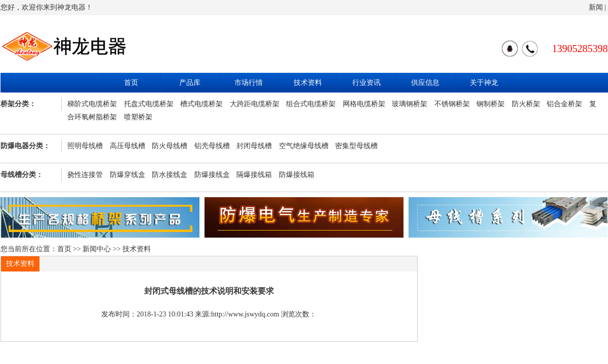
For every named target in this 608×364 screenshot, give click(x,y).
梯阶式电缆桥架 (92, 104)
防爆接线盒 (212, 175)
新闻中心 (97, 249)
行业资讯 (367, 83)
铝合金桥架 (564, 104)
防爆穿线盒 (128, 175)
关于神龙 (484, 83)
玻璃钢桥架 (410, 104)
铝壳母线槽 (212, 146)
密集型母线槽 (356, 146)
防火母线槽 (170, 146)
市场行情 (249, 83)
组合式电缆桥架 (311, 104)
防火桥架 (526, 104)
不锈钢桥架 (452, 104)
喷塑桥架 (138, 117)
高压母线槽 (128, 146)
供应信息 (425, 83)
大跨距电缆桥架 (255, 104)
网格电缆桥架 (364, 104)
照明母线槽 (85, 146)
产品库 (190, 83)
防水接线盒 (170, 175)
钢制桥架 (491, 104)
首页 (131, 83)
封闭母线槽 (254, 146)
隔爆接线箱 (254, 175)
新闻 (596, 7)
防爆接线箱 (297, 175)
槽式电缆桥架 (201, 104)
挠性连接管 (85, 175)
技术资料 (308, 83)
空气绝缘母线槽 (304, 146)
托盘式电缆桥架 (149, 104)
